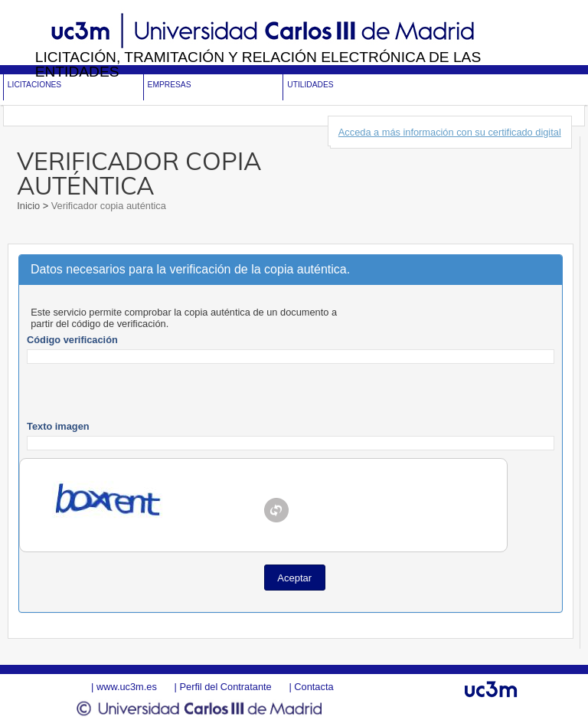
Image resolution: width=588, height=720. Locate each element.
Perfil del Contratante (225, 687)
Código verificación (72, 340)
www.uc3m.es (127, 687)
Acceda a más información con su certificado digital (450, 132)
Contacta (314, 687)
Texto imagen (58, 426)
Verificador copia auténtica (107, 206)
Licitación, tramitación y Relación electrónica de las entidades (258, 64)
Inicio (29, 206)
